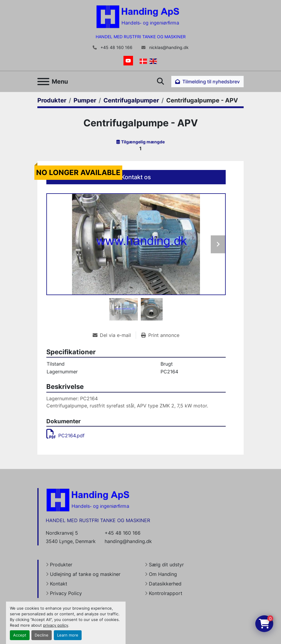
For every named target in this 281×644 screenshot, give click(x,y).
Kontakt (59, 584)
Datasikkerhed (165, 584)
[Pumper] (85, 100)
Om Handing (163, 574)
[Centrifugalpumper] (131, 100)
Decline (42, 635)
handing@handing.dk (128, 541)
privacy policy (56, 625)
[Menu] (43, 82)
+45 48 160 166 (116, 47)
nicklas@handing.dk (168, 47)
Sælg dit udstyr (166, 565)
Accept (20, 635)
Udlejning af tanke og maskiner (85, 574)
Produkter (61, 565)
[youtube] (128, 61)
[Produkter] (52, 100)
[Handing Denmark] (88, 500)
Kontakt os (136, 177)
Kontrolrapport (166, 593)
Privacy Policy (66, 593)
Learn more (68, 635)
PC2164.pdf (65, 436)
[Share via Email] (114, 335)
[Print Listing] (160, 335)
